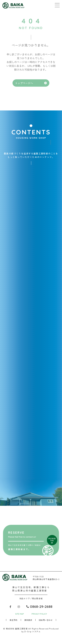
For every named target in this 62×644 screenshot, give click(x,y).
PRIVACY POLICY (39, 614)
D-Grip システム (32, 631)
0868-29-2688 (39, 607)
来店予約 (13, 620)
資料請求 (28, 620)
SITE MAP (20, 614)
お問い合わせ (46, 620)
